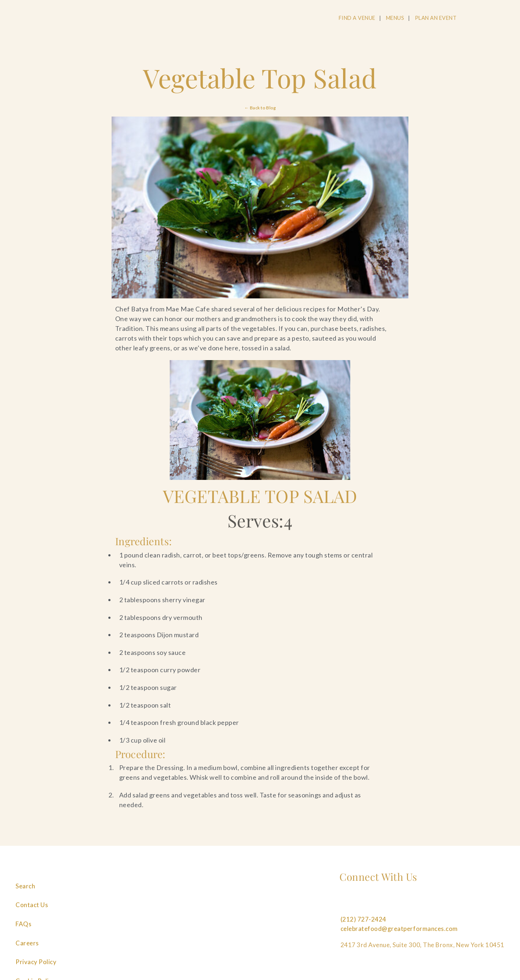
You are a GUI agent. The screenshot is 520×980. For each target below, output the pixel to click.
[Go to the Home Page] (64, 19)
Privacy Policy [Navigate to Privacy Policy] (36, 962)
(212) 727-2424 (363, 919)
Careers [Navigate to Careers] (27, 943)
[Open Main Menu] (503, 18)
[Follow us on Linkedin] (419, 903)
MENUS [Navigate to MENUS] (395, 18)
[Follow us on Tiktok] (443, 903)
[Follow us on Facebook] (345, 903)
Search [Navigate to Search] (25, 886)
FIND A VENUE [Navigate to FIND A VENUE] (357, 18)
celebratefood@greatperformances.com (399, 929)
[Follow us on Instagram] (369, 903)
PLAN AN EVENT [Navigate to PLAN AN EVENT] (436, 18)
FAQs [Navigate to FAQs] (23, 924)
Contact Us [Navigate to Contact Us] (32, 905)
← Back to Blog (260, 108)
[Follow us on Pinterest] (394, 903)
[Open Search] (476, 18)
